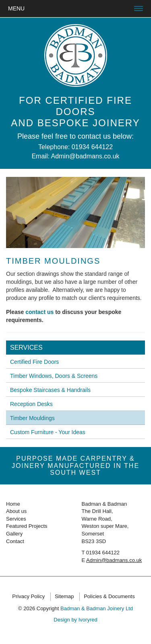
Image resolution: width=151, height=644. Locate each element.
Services (26, 348)
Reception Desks (31, 404)
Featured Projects (27, 526)
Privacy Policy (28, 596)
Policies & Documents (109, 596)
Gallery (14, 534)
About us (16, 511)
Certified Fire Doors (34, 362)
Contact (15, 541)
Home (13, 504)
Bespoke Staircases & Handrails (50, 390)
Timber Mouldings (32, 418)
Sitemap (64, 596)
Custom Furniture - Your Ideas (48, 432)
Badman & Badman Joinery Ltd (97, 608)
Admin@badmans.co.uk (85, 156)
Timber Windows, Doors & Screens (54, 376)
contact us (39, 312)
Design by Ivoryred (75, 620)
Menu (16, 8)
